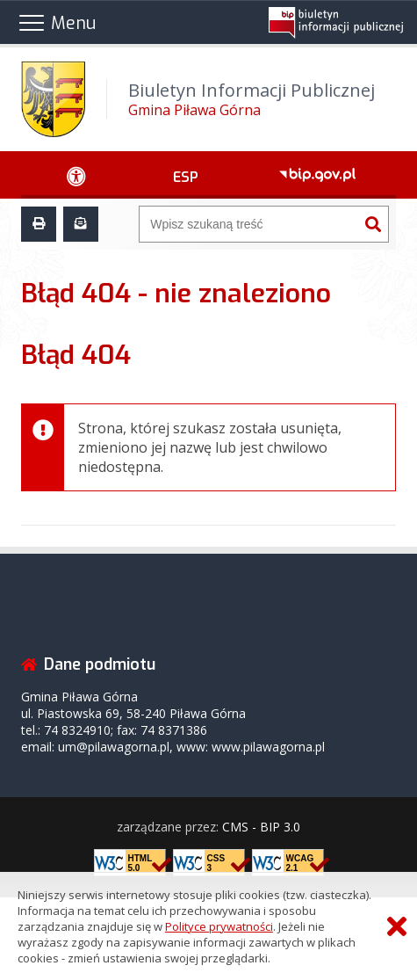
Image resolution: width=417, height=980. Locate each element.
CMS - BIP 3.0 (261, 827)
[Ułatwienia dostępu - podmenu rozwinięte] (77, 175)
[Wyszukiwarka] (249, 224)
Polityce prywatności (219, 926)
